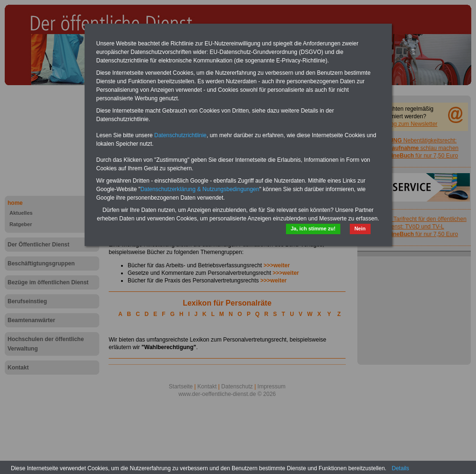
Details (401, 468)
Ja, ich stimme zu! (313, 228)
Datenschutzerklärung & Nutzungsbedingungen (200, 189)
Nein (360, 228)
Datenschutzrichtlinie (180, 135)
